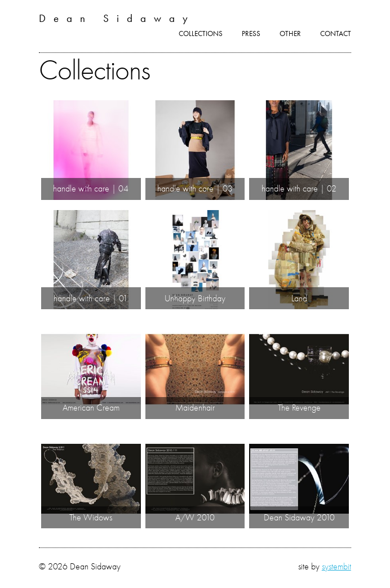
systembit (336, 566)
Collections (201, 34)
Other (290, 34)
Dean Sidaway (117, 18)
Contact (336, 34)
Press (251, 34)
